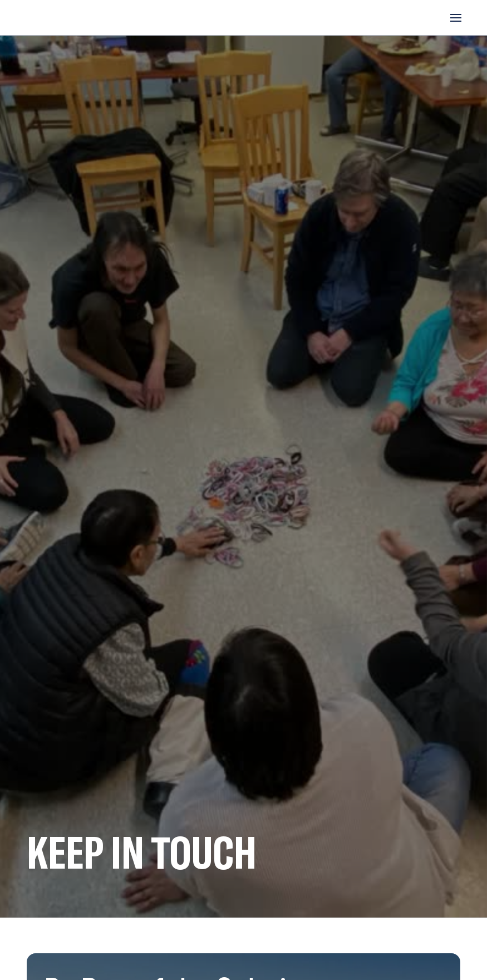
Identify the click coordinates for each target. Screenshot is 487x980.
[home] (65, 17)
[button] (454, 18)
